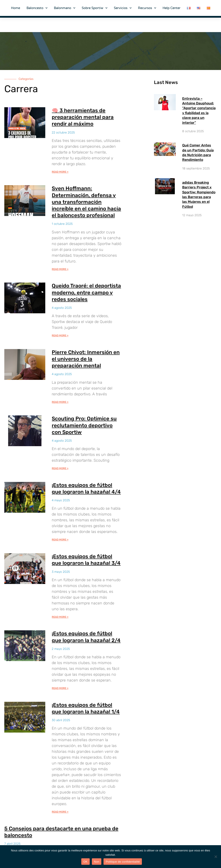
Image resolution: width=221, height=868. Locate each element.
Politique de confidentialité (123, 862)
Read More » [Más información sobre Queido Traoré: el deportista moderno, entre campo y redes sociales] (60, 335)
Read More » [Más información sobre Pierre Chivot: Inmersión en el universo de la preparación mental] (60, 402)
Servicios (123, 8)
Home (16, 8)
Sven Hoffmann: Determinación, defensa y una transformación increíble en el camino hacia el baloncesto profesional (86, 202)
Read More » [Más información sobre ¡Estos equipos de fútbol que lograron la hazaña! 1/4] (60, 812)
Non (97, 862)
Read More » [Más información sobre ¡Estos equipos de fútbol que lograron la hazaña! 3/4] (60, 617)
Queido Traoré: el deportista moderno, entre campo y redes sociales (86, 292)
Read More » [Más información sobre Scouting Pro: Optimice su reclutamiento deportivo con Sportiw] (60, 468)
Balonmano (65, 8)
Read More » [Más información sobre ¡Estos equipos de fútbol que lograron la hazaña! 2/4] (60, 688)
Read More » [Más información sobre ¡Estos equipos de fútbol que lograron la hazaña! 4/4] (60, 540)
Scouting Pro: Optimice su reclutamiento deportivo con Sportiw (84, 425)
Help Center (172, 8)
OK (85, 862)
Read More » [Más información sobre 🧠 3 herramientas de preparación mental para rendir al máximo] (60, 172)
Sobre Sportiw (95, 8)
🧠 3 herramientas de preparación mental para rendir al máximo (83, 117)
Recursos (147, 8)
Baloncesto (37, 8)
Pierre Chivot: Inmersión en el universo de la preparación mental (86, 359)
